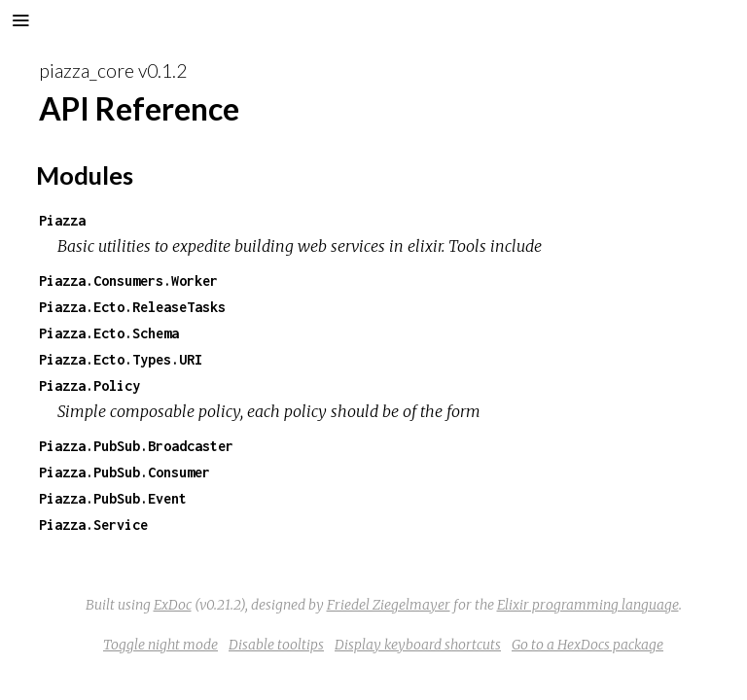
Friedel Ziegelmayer (389, 605)
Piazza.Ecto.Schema (109, 333)
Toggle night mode (160, 645)
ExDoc (173, 605)
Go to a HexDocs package (587, 645)
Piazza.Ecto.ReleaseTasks (132, 307)
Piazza (62, 220)
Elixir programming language (588, 605)
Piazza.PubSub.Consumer (124, 472)
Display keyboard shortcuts (418, 645)
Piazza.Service (93, 525)
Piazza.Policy (89, 385)
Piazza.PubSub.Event (113, 498)
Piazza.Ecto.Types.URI (121, 359)
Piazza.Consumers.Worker (128, 280)
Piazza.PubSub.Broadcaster (136, 446)
